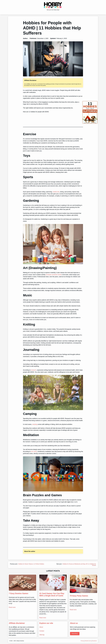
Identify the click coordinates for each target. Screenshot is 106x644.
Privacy (82, 641)
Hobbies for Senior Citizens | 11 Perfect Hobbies (31, 564)
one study (34, 451)
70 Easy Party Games (79, 596)
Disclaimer (94, 641)
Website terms (88, 641)
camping (35, 424)
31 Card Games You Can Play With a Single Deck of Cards (52, 595)
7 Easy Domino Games (19, 593)
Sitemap (42, 635)
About (41, 627)
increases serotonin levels (54, 275)
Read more (12, 607)
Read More (75, 634)
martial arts (56, 192)
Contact (42, 631)
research (34, 370)
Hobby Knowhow (20, 641)
